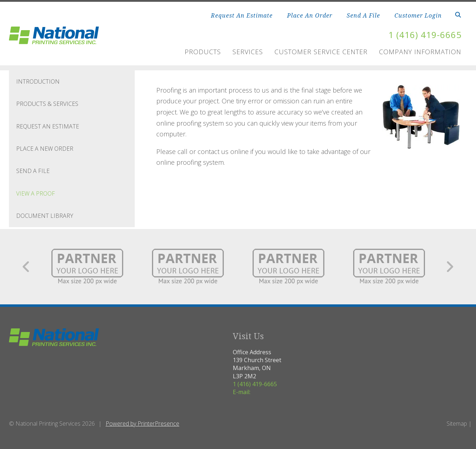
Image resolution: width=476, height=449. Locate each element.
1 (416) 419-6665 (425, 35)
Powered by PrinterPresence (142, 424)
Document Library (45, 216)
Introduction (38, 81)
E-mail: (242, 392)
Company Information (420, 52)
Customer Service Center (321, 52)
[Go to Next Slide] (450, 267)
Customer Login (418, 15)
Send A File (363, 15)
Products (203, 52)
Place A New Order (45, 149)
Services (248, 52)
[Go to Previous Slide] (26, 267)
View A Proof (36, 193)
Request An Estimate (242, 15)
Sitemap (457, 424)
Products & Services (47, 104)
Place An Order (310, 15)
